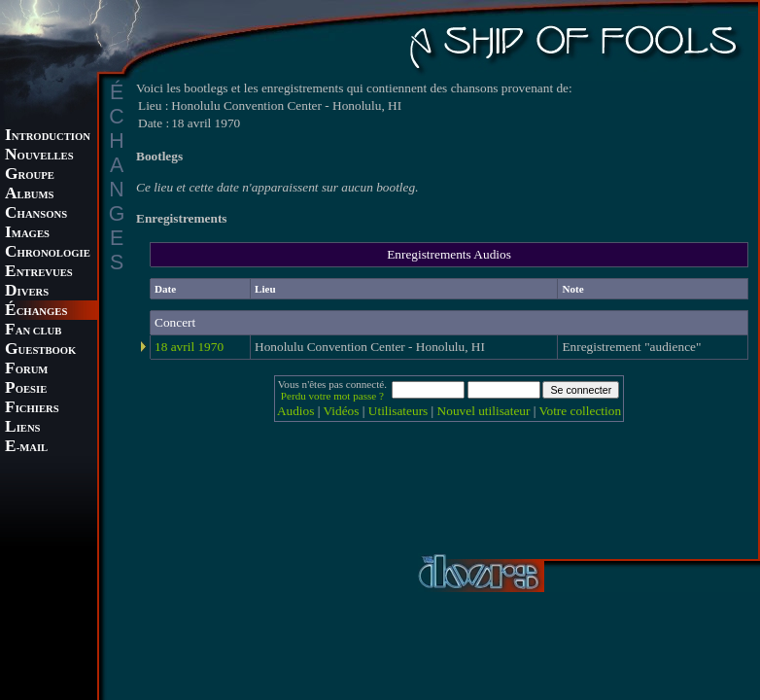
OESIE (26, 389)
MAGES (27, 234)
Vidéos (342, 411)
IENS (22, 428)
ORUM (26, 370)
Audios (296, 411)
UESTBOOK (40, 350)
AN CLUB (33, 331)
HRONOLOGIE (48, 253)
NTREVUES (39, 273)
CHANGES (36, 312)
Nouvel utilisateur (484, 411)
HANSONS (36, 214)
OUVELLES (39, 156)
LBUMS (29, 195)
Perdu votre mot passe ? (332, 396)
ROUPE (30, 175)
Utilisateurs (398, 411)
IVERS (27, 292)
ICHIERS (32, 409)
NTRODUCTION (48, 137)
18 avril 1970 (189, 347)
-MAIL (26, 448)
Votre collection (581, 411)
